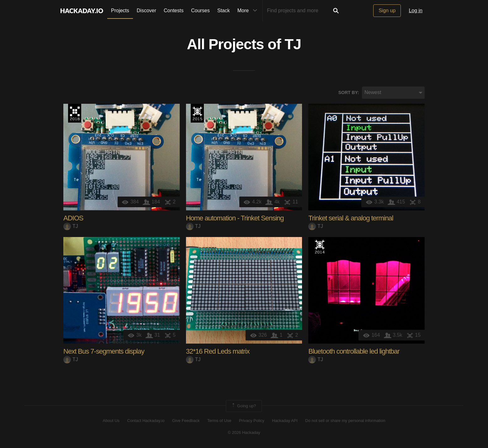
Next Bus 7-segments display (104, 351)
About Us (111, 421)
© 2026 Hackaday (244, 432)
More (249, 11)
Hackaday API (285, 421)
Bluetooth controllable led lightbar (354, 351)
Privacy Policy (252, 421)
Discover (146, 11)
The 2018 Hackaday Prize (75, 113)
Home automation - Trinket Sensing (235, 218)
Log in (416, 11)
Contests (174, 11)
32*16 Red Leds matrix (218, 351)
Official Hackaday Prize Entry (320, 246)
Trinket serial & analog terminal (351, 218)
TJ (293, 44)
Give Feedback (186, 421)
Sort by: (349, 92)
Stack (224, 11)
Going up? (243, 406)
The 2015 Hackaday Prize (197, 113)
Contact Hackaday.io (146, 421)
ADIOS (73, 218)
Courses (200, 11)
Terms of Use (219, 421)
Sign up (387, 11)
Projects (120, 11)
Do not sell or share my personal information (345, 421)
